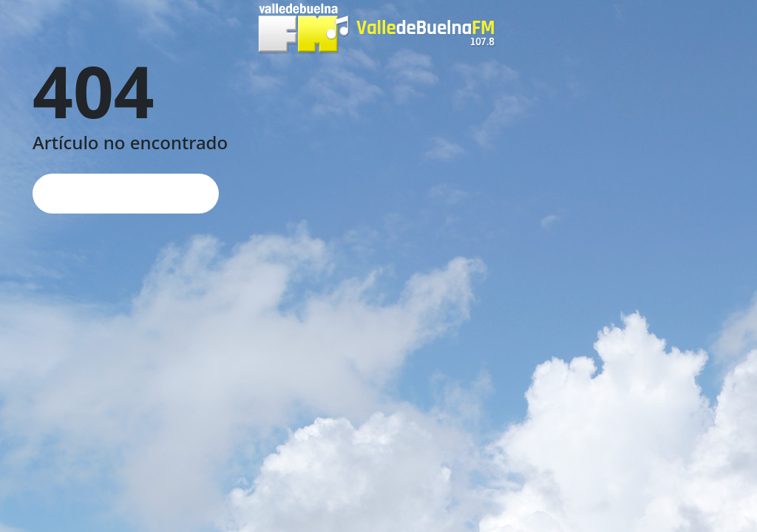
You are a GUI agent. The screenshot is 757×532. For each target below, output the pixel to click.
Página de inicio (126, 193)
